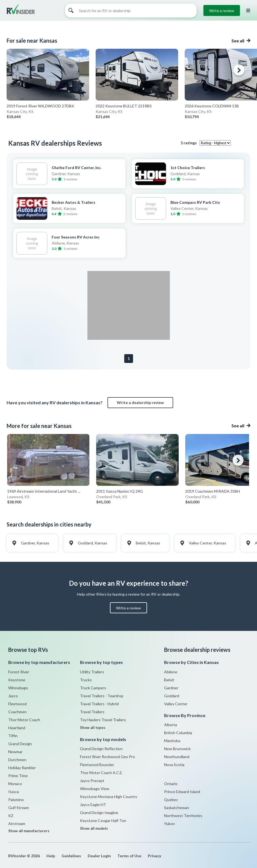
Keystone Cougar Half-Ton (103, 820)
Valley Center (176, 704)
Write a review (222, 11)
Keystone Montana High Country (109, 797)
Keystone (17, 680)
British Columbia (178, 733)
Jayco (13, 696)
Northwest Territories (183, 816)
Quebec (171, 800)
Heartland (17, 728)
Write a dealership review (140, 402)
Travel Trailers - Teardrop (102, 696)
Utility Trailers (92, 672)
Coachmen (17, 712)
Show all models (94, 828)
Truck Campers (93, 688)
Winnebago (18, 688)
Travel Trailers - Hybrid (99, 704)
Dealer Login (99, 856)
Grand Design (20, 744)
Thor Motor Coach (24, 720)
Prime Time (18, 776)
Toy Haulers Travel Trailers (103, 720)
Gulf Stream (19, 808)
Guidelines (71, 856)
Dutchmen (17, 760)
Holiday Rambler (22, 768)
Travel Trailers (92, 712)
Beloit (169, 680)
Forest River (19, 672)
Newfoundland (177, 757)
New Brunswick (177, 749)
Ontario (171, 784)
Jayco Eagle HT (93, 805)
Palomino (16, 800)
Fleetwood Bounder (97, 765)
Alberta (171, 725)
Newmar (15, 752)
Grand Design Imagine (99, 813)
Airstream (17, 824)
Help (51, 856)
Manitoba (172, 741)
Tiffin (13, 736)
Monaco (15, 784)
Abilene (171, 672)
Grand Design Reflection (101, 749)
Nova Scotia (174, 765)
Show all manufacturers (29, 831)
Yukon (169, 824)
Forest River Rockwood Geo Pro (107, 757)
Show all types (93, 728)
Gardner (171, 688)
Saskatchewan (177, 808)
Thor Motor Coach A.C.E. (101, 773)
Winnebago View (95, 789)
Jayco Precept (92, 781)
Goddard (172, 696)
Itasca (14, 792)
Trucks (86, 680)
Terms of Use (129, 856)
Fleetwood (17, 704)
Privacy (154, 856)
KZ (11, 816)
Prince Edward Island (182, 792)
